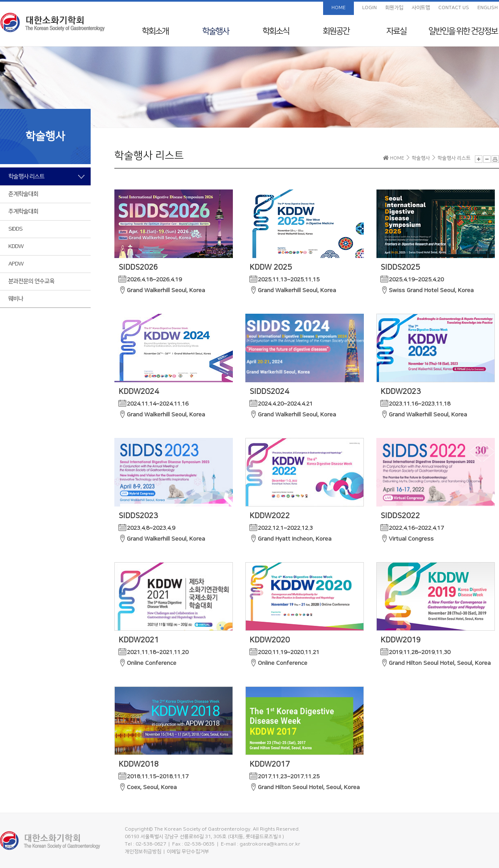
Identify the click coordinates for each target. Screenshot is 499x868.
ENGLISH (488, 8)
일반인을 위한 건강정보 (463, 31)
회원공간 (336, 31)
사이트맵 (421, 8)
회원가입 (394, 8)
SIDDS (15, 229)
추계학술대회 (23, 211)
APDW (16, 264)
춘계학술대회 (23, 194)
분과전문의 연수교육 (31, 281)
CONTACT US (454, 8)
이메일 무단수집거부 (188, 852)
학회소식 (276, 31)
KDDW (16, 246)
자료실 (396, 31)
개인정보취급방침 (143, 852)
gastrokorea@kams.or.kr (270, 844)
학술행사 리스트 (26, 177)
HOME (338, 8)
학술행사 (215, 31)
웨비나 (16, 299)
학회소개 (155, 31)
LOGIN (369, 8)
